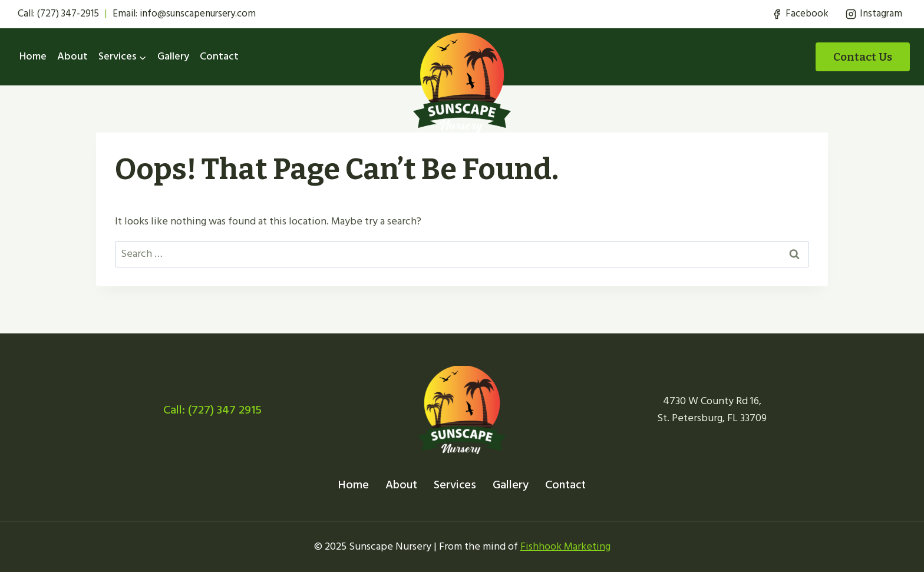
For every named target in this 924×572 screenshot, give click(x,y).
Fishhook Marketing (565, 546)
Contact (219, 56)
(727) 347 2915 (225, 410)
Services (455, 485)
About (72, 56)
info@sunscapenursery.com (198, 14)
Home (33, 56)
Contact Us (863, 57)
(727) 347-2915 (68, 14)
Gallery (173, 56)
